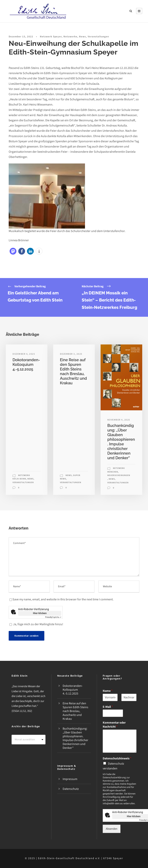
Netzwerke (70, 37)
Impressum (70, 779)
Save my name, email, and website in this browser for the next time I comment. (63, 599)
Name (108, 691)
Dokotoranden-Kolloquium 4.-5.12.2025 (26, 364)
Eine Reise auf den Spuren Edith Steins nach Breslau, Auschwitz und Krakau (73, 371)
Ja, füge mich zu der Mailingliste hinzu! (36, 624)
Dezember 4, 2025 (24, 354)
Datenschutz (71, 789)
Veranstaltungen (98, 37)
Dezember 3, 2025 (71, 354)
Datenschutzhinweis (117, 759)
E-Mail (108, 707)
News (82, 37)
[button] (13, 251)
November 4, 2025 (119, 420)
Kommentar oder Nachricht (114, 725)
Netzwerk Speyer (51, 37)
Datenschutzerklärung (114, 778)
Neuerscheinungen (119, 475)
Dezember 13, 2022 (21, 37)
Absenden (112, 829)
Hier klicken (40, 613)
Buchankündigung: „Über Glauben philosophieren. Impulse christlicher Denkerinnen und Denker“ (121, 442)
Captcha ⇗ (53, 617)
